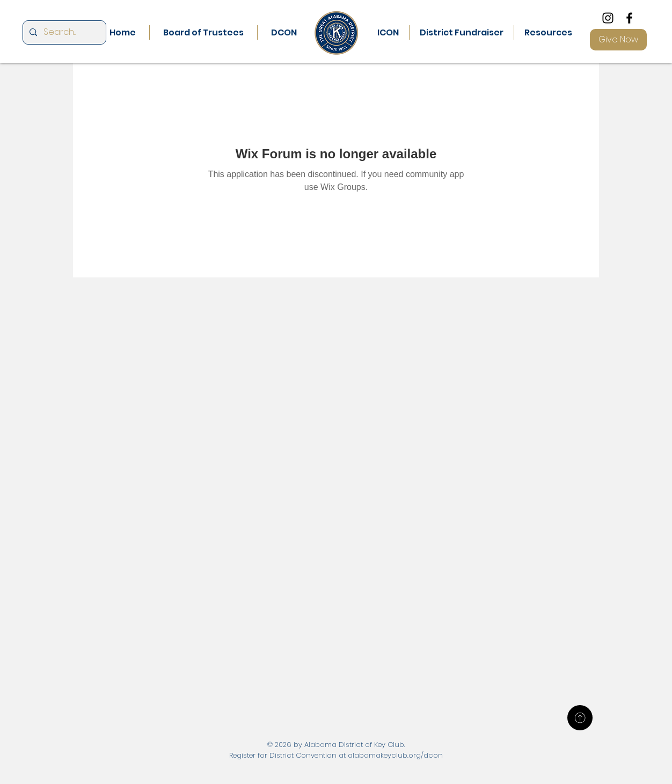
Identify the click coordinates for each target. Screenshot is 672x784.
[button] (284, 32)
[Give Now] (618, 40)
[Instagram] (608, 18)
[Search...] (63, 32)
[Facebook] (629, 18)
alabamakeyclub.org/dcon (395, 755)
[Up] (580, 718)
